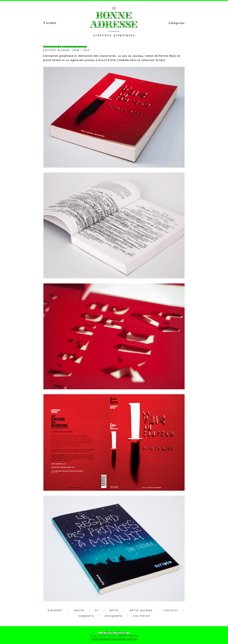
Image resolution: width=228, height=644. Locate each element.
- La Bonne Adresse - (114, 632)
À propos (50, 23)
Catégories (177, 23)
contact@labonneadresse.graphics (114, 639)
